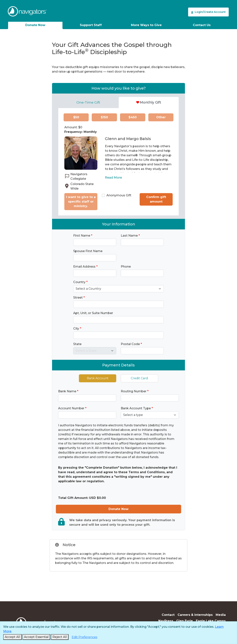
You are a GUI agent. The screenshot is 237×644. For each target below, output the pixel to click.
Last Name (130, 236)
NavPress (166, 621)
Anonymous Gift (119, 195)
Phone (126, 267)
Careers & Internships (195, 615)
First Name (83, 236)
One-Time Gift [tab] (88, 102)
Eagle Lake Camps (211, 621)
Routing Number (135, 391)
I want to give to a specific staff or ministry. (81, 202)
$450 (133, 117)
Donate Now (35, 25)
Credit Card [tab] (139, 378)
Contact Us (202, 25)
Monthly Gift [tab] (149, 102)
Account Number (72, 408)
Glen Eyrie (185, 621)
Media (221, 615)
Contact (168, 615)
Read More (113, 178)
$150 (104, 117)
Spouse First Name (88, 251)
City (77, 329)
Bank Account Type (137, 408)
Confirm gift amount (156, 199)
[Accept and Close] (12, 637)
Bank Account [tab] (98, 378)
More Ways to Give (146, 25)
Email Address (85, 267)
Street (79, 298)
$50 (76, 117)
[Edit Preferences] (84, 637)
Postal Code (131, 344)
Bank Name (68, 391)
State (77, 344)
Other (161, 117)
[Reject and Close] (60, 637)
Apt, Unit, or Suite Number (93, 313)
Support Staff (91, 25)
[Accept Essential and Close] (36, 637)
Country (80, 282)
